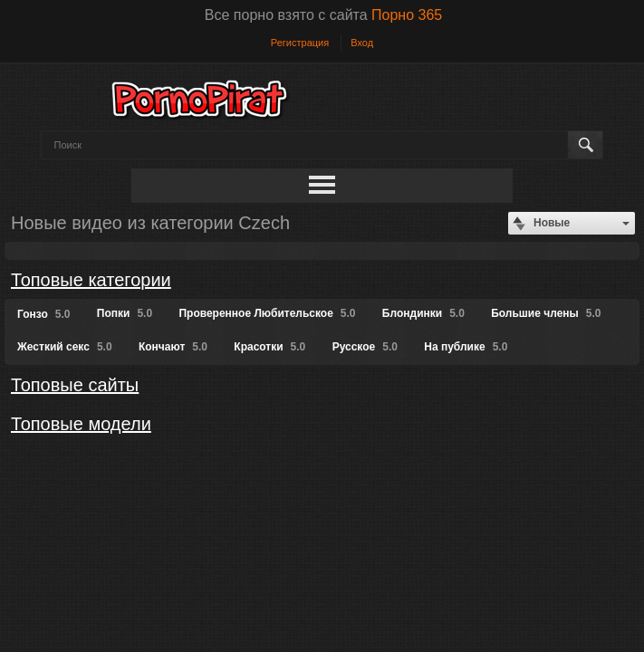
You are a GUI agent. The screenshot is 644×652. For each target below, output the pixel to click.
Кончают (173, 347)
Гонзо (43, 314)
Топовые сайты (75, 385)
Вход (362, 43)
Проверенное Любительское (267, 313)
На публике (466, 347)
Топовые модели (81, 424)
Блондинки (423, 313)
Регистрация (300, 43)
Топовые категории (91, 280)
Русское (365, 347)
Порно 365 (407, 15)
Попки (125, 313)
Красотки (269, 347)
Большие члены (546, 313)
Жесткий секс (65, 347)
